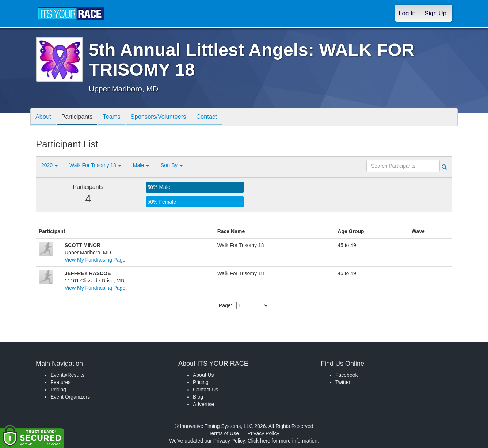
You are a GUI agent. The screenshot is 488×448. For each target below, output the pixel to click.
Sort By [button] (172, 165)
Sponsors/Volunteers (166, 117)
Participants (80, 117)
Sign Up (435, 13)
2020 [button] (49, 165)
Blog (198, 397)
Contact (216, 117)
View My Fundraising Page (95, 260)
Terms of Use (224, 433)
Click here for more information (283, 441)
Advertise (203, 404)
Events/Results (67, 375)
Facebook (346, 375)
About (44, 117)
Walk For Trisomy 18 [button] (95, 165)
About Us (203, 375)
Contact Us (205, 390)
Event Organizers (70, 397)
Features (60, 382)
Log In (407, 13)
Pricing (58, 390)
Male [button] (141, 165)
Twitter (343, 382)
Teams (117, 117)
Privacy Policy (263, 433)
